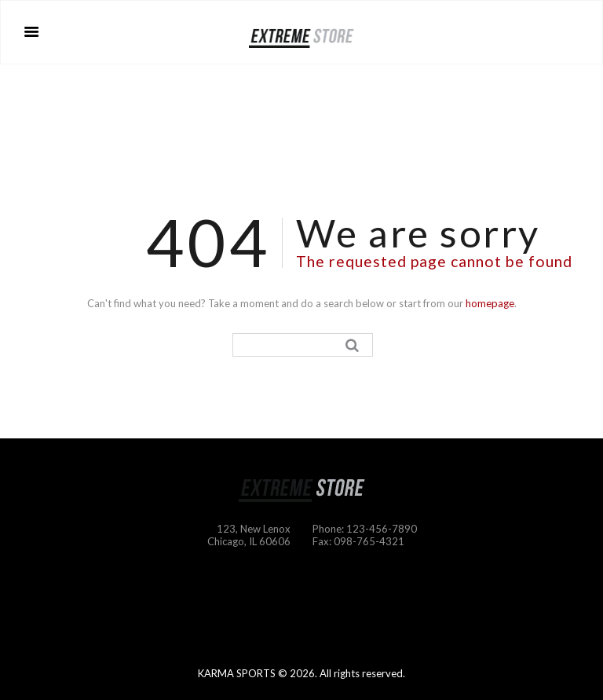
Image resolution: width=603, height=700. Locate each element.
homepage (490, 303)
